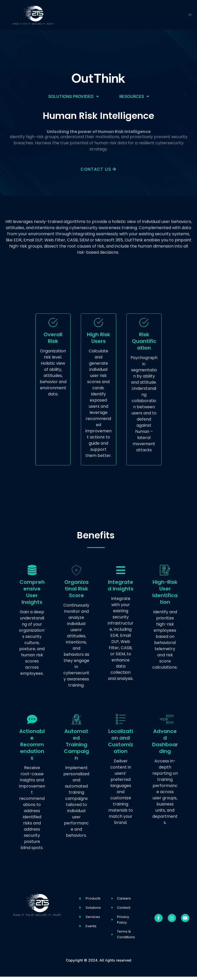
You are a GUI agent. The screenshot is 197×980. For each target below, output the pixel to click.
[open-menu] (190, 15)
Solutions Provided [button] (73, 96)
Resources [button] (134, 96)
